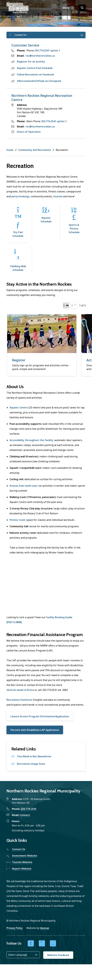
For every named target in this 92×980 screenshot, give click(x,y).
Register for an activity (31, 62)
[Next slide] (74, 305)
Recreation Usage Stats (31, 764)
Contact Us (19, 849)
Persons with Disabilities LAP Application (35, 730)
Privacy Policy (15, 928)
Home (10, 150)
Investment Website (25, 856)
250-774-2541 (29, 809)
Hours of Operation (29, 132)
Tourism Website (22, 862)
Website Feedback (58, 955)
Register (19, 360)
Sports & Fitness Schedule (74, 229)
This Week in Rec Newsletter (34, 756)
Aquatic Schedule (46, 220)
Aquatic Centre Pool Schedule (35, 68)
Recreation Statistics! (19, 700)
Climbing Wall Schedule (18, 268)
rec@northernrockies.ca (40, 56)
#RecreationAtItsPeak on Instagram (39, 81)
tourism (58, 196)
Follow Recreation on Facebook (35, 74)
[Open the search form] (82, 8)
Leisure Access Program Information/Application (40, 716)
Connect (25, 815)
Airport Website (22, 869)
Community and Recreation (35, 150)
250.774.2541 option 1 (47, 50)
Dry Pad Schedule (18, 234)
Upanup (44, 928)
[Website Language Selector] (23, 955)
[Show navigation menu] (68, 8)
